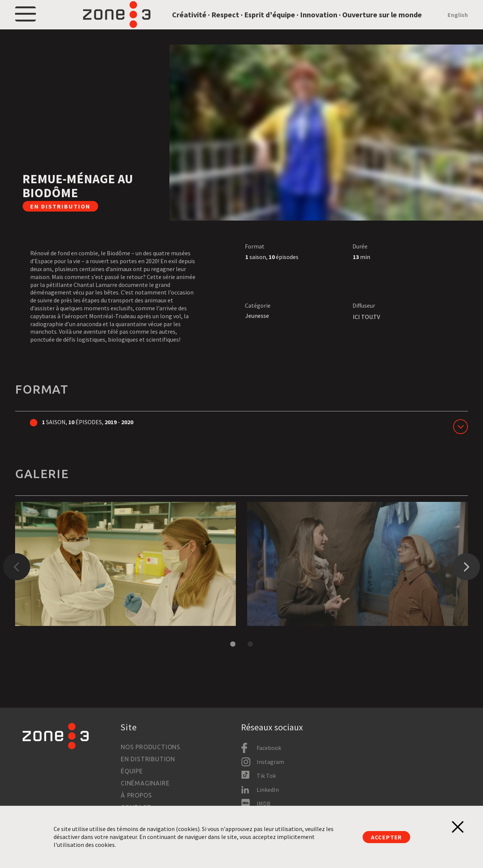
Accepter (386, 837)
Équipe (132, 771)
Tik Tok (266, 776)
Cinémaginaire (145, 783)
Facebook (269, 748)
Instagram (270, 762)
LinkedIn (268, 790)
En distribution (148, 759)
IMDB (264, 804)
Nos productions (151, 747)
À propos (136, 795)
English (458, 23)
